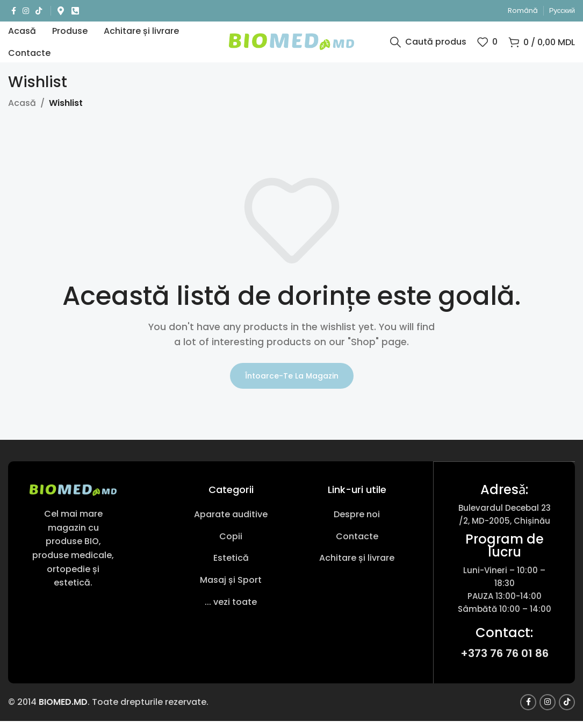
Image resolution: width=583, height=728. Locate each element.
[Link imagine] (73, 497)
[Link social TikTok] (39, 11)
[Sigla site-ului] (291, 45)
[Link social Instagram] (26, 11)
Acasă (22, 111)
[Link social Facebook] (14, 11)
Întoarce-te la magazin (292, 383)
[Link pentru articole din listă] (231, 523)
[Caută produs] (428, 46)
